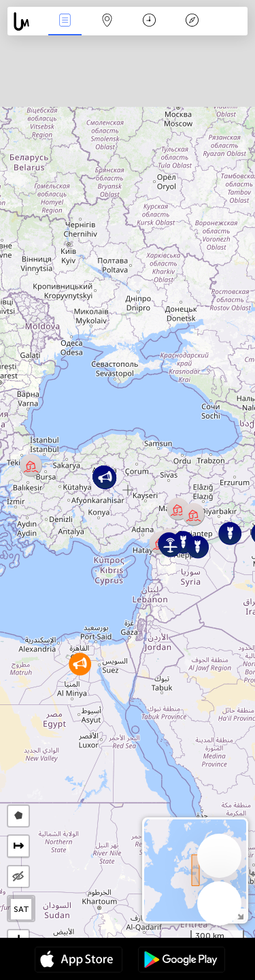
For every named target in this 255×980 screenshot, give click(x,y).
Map (107, 21)
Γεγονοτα (65, 21)
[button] (31, 465)
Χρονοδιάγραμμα (149, 21)
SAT (21, 909)
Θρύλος (192, 21)
